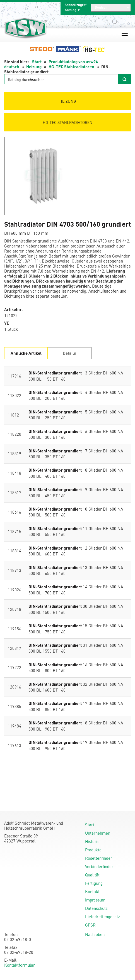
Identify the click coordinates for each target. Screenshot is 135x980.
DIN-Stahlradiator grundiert (55, 373)
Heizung (34, 67)
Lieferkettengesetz (103, 917)
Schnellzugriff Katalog (76, 7)
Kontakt (92, 891)
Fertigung (94, 883)
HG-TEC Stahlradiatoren (71, 67)
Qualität (92, 875)
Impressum (95, 900)
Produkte (93, 850)
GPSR (90, 925)
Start (37, 62)
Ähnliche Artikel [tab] (26, 353)
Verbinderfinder (99, 866)
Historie (92, 841)
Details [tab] (69, 353)
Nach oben (95, 934)
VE (7, 323)
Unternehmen (98, 833)
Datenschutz (96, 908)
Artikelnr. (13, 309)
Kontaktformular (20, 965)
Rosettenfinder (99, 858)
